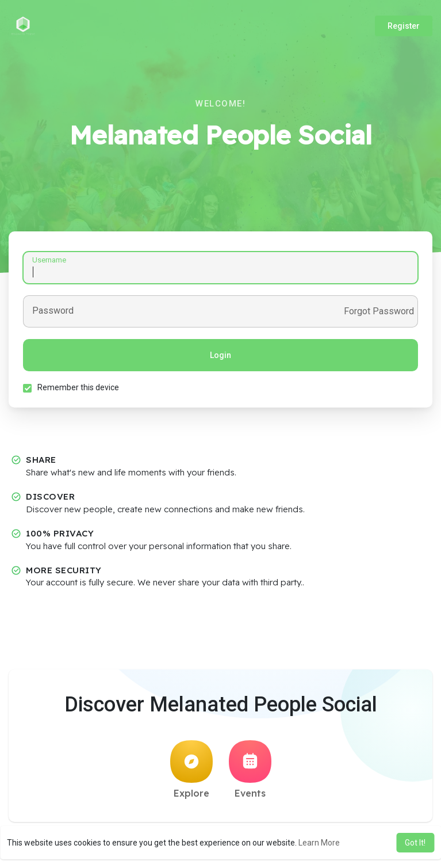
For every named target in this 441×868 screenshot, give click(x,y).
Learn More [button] (319, 843)
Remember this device (78, 387)
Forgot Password (379, 311)
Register (404, 26)
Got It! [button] (415, 843)
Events (250, 770)
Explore (191, 770)
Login (221, 355)
